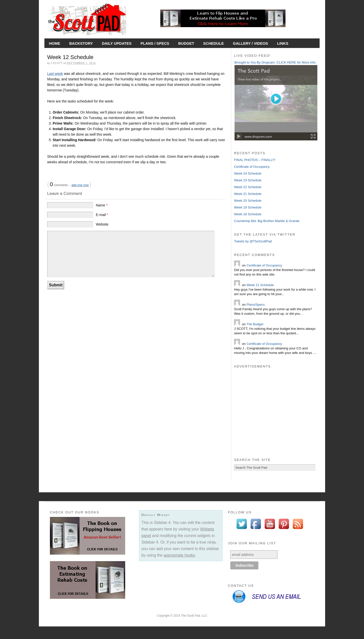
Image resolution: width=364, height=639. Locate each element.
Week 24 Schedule (248, 173)
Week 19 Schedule (248, 207)
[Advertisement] (275, 416)
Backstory (81, 43)
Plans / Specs (155, 43)
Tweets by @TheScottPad (253, 241)
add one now (80, 185)
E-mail (102, 215)
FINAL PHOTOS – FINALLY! (255, 160)
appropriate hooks (179, 555)
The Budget (255, 324)
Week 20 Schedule (248, 201)
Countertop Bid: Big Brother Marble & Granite (267, 221)
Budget (186, 43)
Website (102, 224)
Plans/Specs (256, 305)
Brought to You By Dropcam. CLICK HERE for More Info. (276, 62)
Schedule (214, 43)
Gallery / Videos (250, 43)
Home (55, 43)
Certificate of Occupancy (252, 167)
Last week (55, 74)
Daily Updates (117, 43)
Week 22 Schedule (248, 187)
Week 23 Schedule (248, 180)
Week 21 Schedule (248, 194)
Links (283, 43)
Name (102, 205)
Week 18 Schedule (248, 214)
